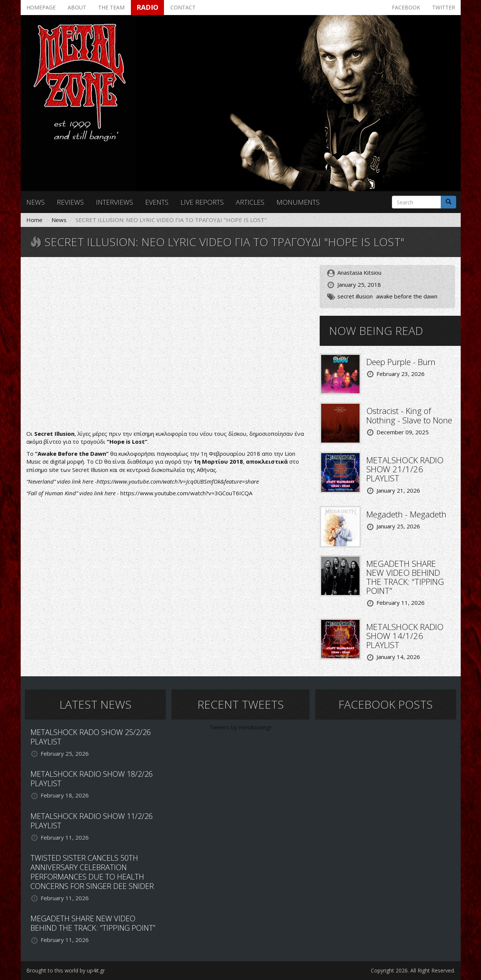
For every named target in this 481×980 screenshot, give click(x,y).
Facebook (406, 7)
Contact (183, 7)
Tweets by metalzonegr (240, 727)
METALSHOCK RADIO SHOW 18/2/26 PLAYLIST (92, 779)
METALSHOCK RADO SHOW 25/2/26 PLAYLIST (91, 737)
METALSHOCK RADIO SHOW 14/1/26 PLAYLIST (405, 636)
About (77, 7)
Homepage (41, 7)
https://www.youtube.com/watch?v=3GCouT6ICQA (186, 493)
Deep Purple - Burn (401, 362)
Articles (250, 202)
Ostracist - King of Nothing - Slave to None (409, 415)
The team (111, 7)
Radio (147, 7)
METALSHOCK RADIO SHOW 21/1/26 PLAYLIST (405, 469)
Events (157, 202)
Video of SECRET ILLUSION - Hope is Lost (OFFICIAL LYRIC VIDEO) (167, 344)
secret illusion (355, 296)
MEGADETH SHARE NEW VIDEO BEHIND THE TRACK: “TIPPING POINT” (405, 577)
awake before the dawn (407, 296)
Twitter (444, 7)
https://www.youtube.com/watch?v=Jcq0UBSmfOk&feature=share (178, 481)
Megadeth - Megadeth (406, 514)
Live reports (202, 202)
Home (34, 220)
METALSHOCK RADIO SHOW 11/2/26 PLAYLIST (92, 821)
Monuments (298, 202)
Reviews (70, 202)
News (36, 202)
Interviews (115, 202)
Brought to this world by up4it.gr (66, 970)
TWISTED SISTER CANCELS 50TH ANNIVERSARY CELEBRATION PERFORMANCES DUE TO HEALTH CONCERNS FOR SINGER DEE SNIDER (92, 872)
